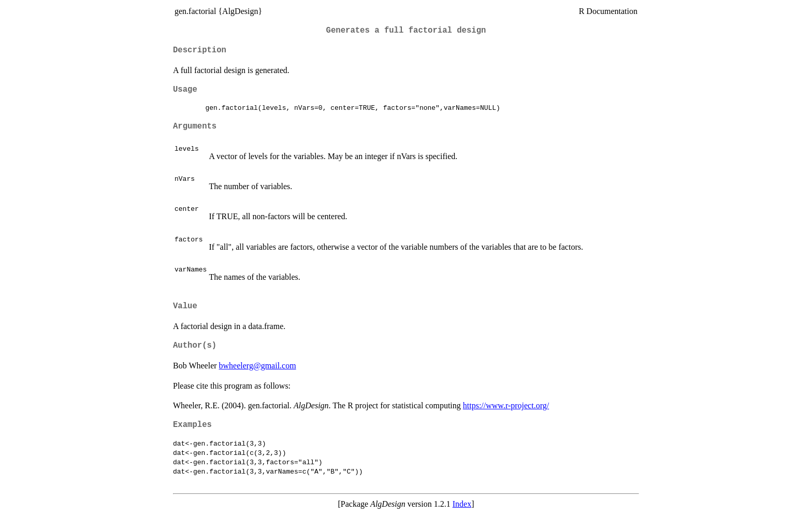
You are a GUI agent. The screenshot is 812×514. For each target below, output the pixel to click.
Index (462, 504)
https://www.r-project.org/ (506, 405)
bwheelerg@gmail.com (258, 366)
